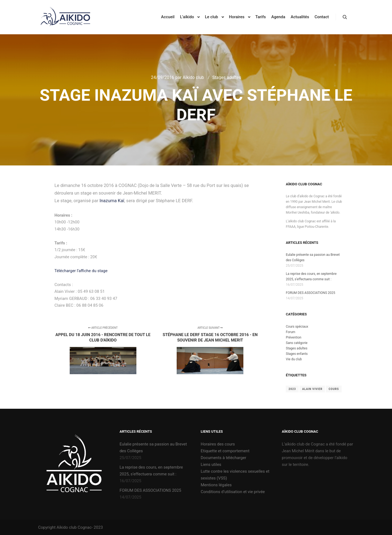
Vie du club (294, 359)
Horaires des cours (218, 444)
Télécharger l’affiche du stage (81, 271)
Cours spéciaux (297, 327)
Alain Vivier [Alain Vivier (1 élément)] (312, 389)
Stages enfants (297, 354)
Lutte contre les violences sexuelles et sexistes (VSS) (235, 475)
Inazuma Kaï (112, 201)
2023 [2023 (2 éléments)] (292, 389)
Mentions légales (216, 485)
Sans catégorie (297, 343)
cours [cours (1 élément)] (334, 389)
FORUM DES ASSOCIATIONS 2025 (310, 293)
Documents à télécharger (223, 458)
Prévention (294, 337)
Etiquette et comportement (225, 451)
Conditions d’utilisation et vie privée (233, 492)
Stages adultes (227, 77)
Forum (291, 332)
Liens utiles (211, 465)
